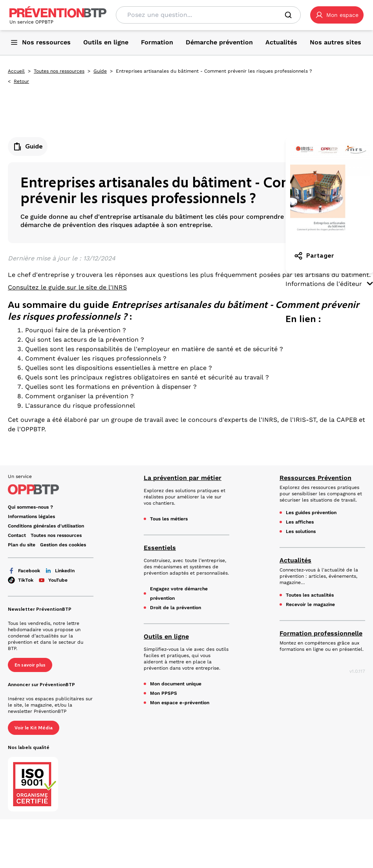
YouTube (53, 580)
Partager (314, 256)
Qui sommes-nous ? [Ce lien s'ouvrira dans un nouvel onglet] (30, 507)
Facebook (24, 571)
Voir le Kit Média (34, 728)
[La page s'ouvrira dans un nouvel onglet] (337, 15)
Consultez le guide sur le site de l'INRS (67, 287)
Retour (21, 81)
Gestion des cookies (63, 545)
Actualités (295, 560)
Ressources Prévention (315, 478)
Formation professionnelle (321, 633)
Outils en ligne (166, 636)
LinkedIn (60, 571)
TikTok (21, 580)
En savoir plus (30, 665)
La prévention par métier (183, 478)
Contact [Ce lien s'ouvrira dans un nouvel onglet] (17, 535)
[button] (337, 15)
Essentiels (160, 548)
